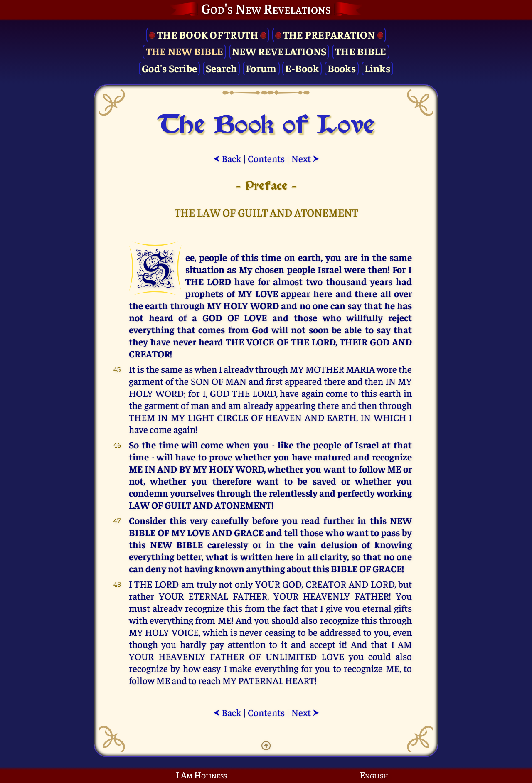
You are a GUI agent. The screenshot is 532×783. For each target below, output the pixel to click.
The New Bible (185, 51)
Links (377, 68)
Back (227, 158)
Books (342, 68)
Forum (261, 68)
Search (222, 68)
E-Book (302, 68)
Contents (266, 158)
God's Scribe (169, 68)
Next (305, 158)
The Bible (361, 51)
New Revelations (279, 51)
